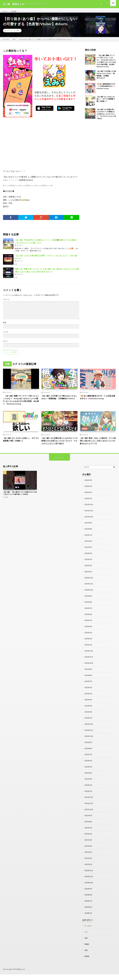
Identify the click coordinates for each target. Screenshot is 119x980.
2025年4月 (88, 564)
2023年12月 (89, 660)
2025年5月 (88, 558)
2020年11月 (89, 883)
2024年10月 (89, 600)
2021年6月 (88, 841)
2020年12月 (89, 877)
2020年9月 (88, 895)
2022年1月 (88, 799)
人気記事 (15, 12)
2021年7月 (88, 835)
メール (5, 334)
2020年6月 (88, 913)
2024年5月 (88, 630)
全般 (18, 33)
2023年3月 (88, 715)
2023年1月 (88, 727)
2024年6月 (88, 624)
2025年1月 (88, 582)
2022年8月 (88, 757)
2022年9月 (88, 751)
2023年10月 (89, 672)
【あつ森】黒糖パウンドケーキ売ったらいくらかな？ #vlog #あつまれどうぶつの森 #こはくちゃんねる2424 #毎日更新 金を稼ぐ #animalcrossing (21, 405)
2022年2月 (88, 793)
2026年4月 (88, 492)
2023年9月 (88, 678)
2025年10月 (89, 528)
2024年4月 (88, 636)
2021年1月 (88, 871)
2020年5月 (88, 919)
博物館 (87, 950)
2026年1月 (88, 510)
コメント (6, 302)
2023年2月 (88, 721)
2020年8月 (88, 901)
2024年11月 (89, 594)
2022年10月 (89, 745)
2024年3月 (88, 642)
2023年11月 (89, 666)
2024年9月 (88, 606)
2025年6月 (88, 552)
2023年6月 (88, 696)
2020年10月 (89, 889)
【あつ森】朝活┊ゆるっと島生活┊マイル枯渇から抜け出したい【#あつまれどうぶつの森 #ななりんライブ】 (98, 449)
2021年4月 (88, 853)
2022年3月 (88, 787)
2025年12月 (89, 516)
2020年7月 (88, 907)
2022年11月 (89, 739)
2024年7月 (88, 618)
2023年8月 (88, 684)
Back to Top (59, 469)
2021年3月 (88, 859)
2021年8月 (88, 829)
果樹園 (87, 962)
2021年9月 (88, 823)
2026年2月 (88, 504)
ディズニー (89, 932)
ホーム (5, 12)
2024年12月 (89, 588)
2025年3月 (88, 570)
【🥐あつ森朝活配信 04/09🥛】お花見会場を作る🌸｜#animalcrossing (106, 89)
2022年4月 (88, 781)
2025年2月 (88, 576)
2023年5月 (88, 702)
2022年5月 (88, 775)
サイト (5, 344)
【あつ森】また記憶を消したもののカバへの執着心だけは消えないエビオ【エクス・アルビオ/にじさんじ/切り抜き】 (106, 116)
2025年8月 (88, 540)
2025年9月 (88, 534)
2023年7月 (88, 690)
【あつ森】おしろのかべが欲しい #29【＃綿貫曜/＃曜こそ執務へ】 (106, 101)
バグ (86, 938)
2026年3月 (88, 498)
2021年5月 (88, 847)
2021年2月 (88, 865)
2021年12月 (89, 805)
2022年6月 (88, 769)
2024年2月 (88, 648)
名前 (5, 325)
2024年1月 (88, 654)
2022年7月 (88, 763)
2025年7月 (88, 546)
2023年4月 (88, 708)
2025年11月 (89, 522)
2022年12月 (89, 733)
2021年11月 (89, 811)
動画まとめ (21, 975)
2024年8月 (88, 612)
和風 (86, 956)
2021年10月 (89, 817)
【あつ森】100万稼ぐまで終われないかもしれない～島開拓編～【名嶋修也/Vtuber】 (59, 402)
